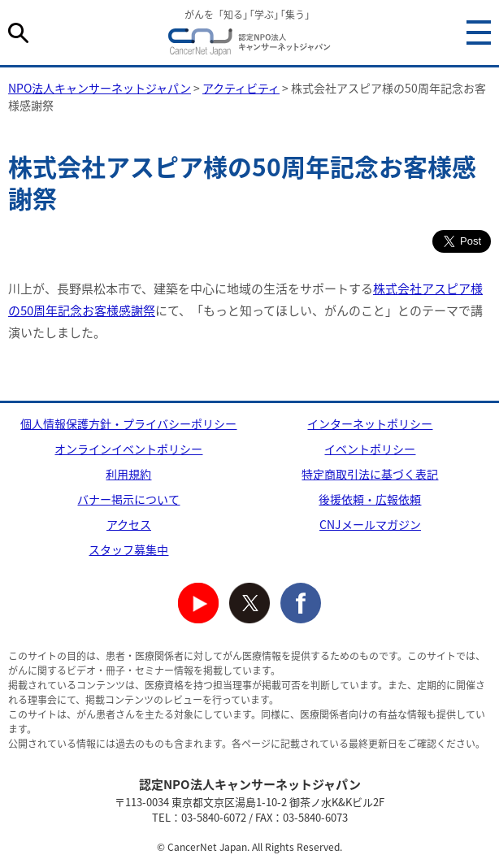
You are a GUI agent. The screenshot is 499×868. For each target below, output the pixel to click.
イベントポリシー (370, 449)
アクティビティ (241, 88)
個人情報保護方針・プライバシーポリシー (128, 423)
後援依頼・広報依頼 (370, 499)
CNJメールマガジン (370, 524)
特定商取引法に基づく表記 (370, 474)
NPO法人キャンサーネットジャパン (249, 45)
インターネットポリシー (370, 423)
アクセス (129, 524)
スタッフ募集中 (128, 549)
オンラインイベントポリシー (128, 449)
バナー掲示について (128, 499)
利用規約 (128, 474)
